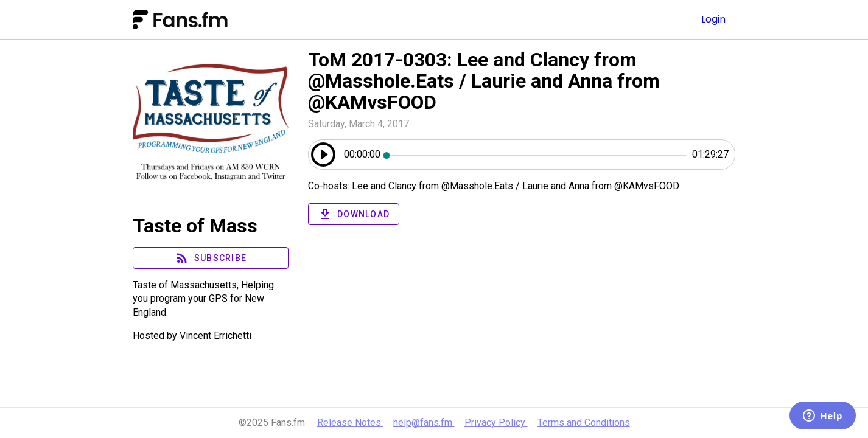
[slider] (536, 155)
